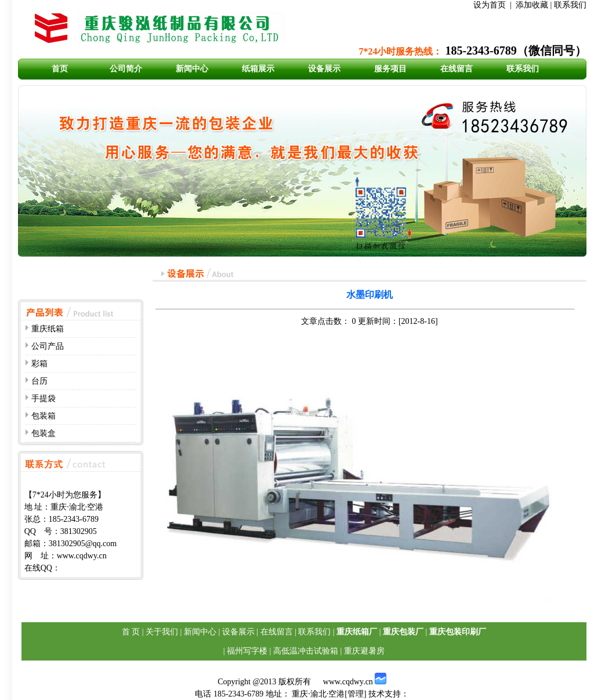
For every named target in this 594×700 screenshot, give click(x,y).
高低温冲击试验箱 (306, 651)
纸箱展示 (258, 69)
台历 (39, 381)
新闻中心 (192, 69)
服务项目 (390, 69)
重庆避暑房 (364, 651)
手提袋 (44, 398)
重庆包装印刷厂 (458, 632)
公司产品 (48, 346)
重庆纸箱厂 (357, 632)
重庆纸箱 (48, 329)
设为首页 (490, 5)
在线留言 (457, 69)
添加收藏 (532, 5)
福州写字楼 (247, 651)
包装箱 (44, 416)
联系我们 (570, 5)
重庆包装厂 (403, 632)
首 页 (131, 632)
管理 (356, 694)
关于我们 (162, 632)
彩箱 (39, 364)
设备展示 (324, 69)
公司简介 (126, 69)
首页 (60, 69)
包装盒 (44, 433)
